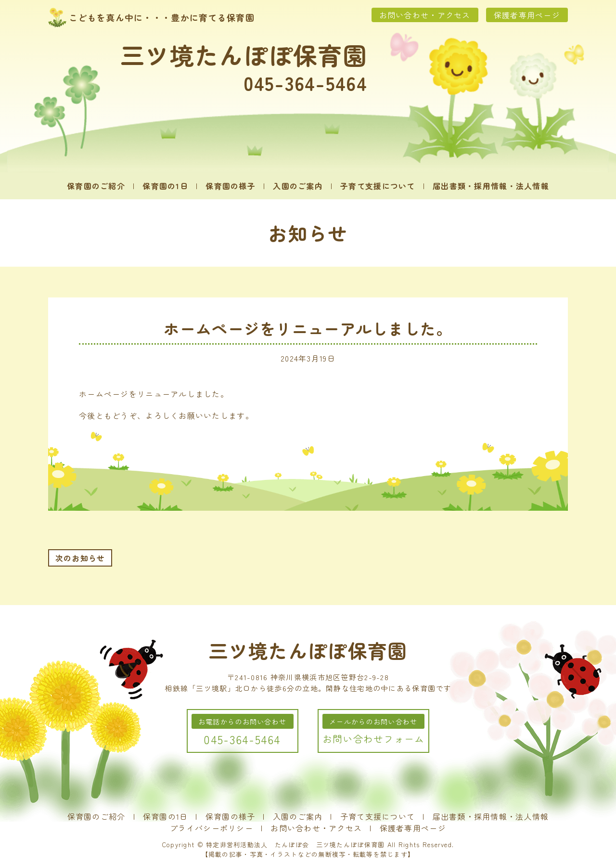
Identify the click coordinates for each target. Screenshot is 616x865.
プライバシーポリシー (212, 828)
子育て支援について (378, 186)
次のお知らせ (80, 558)
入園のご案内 (298, 186)
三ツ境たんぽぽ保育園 (244, 54)
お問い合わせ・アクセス (425, 15)
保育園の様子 (231, 186)
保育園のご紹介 (96, 186)
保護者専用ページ (527, 15)
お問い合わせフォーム (374, 739)
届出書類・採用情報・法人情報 (491, 186)
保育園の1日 (165, 186)
